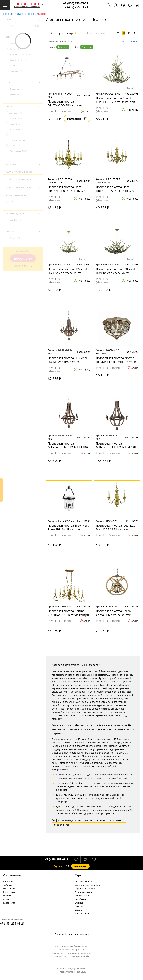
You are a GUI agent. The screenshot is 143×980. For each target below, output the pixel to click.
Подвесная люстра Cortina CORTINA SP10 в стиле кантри (68, 613)
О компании (12, 875)
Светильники (18, 60)
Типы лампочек (83, 913)
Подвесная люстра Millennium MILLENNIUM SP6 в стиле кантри (68, 445)
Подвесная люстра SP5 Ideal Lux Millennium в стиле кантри (67, 360)
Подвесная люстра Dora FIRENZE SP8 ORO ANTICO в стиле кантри (67, 189)
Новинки (8, 896)
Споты (14, 65)
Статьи (78, 910)
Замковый (17, 135)
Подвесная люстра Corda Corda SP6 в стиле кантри (113, 613)
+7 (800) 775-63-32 (76, 3)
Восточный (17, 129)
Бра (13, 43)
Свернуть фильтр (62, 33)
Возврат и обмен (83, 892)
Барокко (16, 124)
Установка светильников (87, 885)
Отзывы (79, 903)
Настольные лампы (21, 54)
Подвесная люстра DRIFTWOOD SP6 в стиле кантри (65, 103)
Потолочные (17, 95)
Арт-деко (17, 118)
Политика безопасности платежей (72, 934)
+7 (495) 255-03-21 (76, 7)
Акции (6, 899)
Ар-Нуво (16, 113)
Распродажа (9, 892)
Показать (23, 259)
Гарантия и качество (85, 889)
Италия (15, 238)
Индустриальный (20, 140)
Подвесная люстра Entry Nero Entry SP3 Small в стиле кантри (68, 527)
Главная (8, 14)
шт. (59, 866)
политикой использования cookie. (72, 956)
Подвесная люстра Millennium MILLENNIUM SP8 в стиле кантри (116, 445)
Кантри (63, 47)
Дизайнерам (81, 899)
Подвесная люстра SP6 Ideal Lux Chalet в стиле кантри (67, 271)
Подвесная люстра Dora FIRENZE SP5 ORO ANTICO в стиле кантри (115, 189)
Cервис (80, 875)
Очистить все (128, 42)
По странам (9, 889)
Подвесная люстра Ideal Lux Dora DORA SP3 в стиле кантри (115, 527)
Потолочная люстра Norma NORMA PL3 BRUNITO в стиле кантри (116, 360)
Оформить (80, 866)
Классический (19, 151)
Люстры (32, 14)
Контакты (8, 881)
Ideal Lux (15, 220)
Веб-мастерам (82, 896)
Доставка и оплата (84, 881)
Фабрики (8, 885)
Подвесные (16, 89)
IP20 (13, 202)
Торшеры (16, 71)
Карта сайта (9, 903)
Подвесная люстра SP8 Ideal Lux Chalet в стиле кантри (115, 271)
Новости (79, 906)
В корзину (77, 119)
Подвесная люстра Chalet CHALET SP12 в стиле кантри (115, 100)
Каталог (20, 14)
